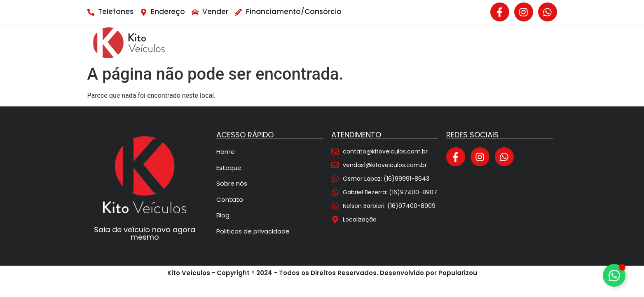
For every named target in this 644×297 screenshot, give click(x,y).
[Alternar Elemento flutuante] (614, 275)
